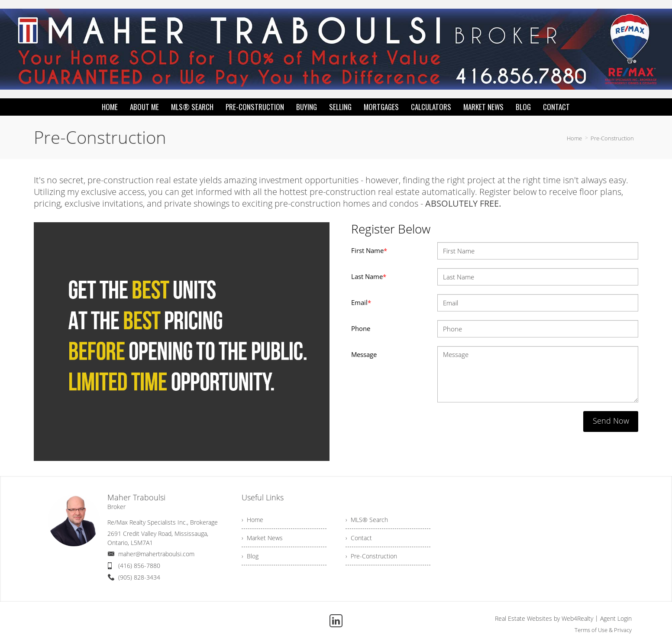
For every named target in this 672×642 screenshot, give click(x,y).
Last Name (369, 276)
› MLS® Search (367, 520)
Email (361, 302)
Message (364, 354)
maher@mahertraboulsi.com (156, 554)
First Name (369, 250)
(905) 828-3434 (139, 577)
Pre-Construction (612, 138)
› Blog (250, 556)
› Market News (262, 538)
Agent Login (616, 618)
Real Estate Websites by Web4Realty (544, 618)
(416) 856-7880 (139, 566)
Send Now (611, 421)
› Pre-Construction (371, 556)
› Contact (359, 538)
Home (574, 138)
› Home (252, 520)
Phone (361, 328)
